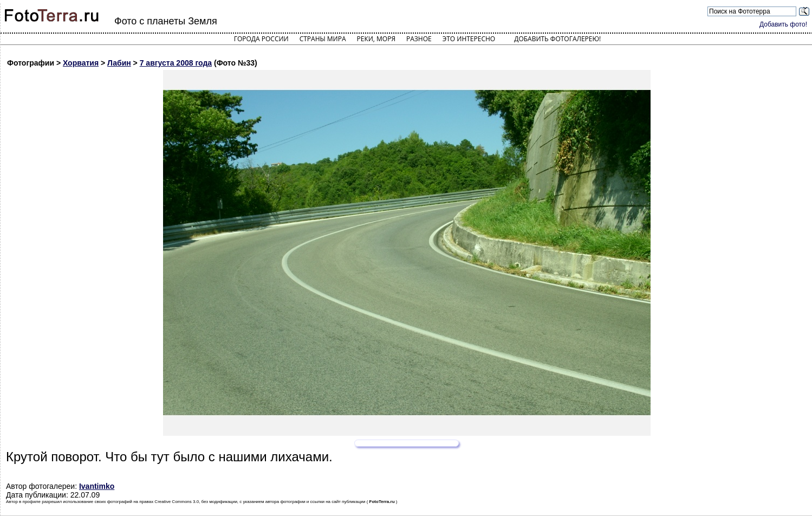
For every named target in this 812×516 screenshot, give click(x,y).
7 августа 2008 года (176, 63)
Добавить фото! (783, 24)
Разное (419, 39)
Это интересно (469, 39)
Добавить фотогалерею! (557, 39)
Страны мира (323, 39)
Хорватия (81, 63)
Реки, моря (376, 39)
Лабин (119, 63)
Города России (261, 39)
